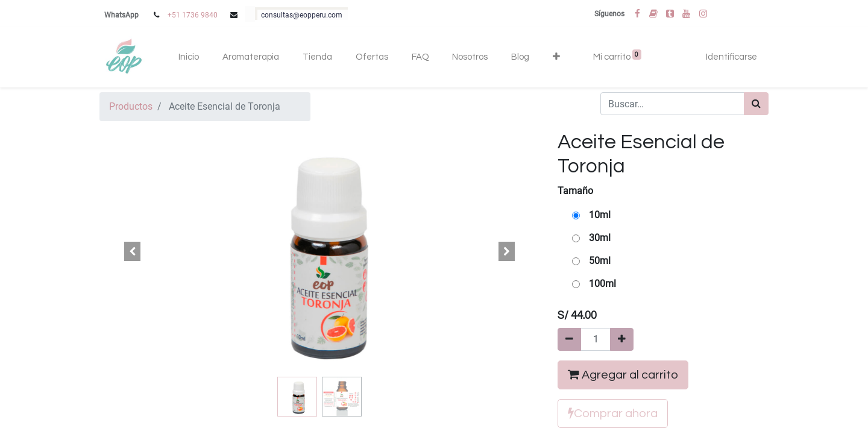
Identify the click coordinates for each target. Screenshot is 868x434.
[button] (556, 58)
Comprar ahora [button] (613, 413)
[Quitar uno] (569, 339)
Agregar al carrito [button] (623, 375)
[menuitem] (189, 58)
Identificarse (731, 57)
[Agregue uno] (622, 339)
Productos (131, 106)
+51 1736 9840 (193, 15)
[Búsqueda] (756, 104)
